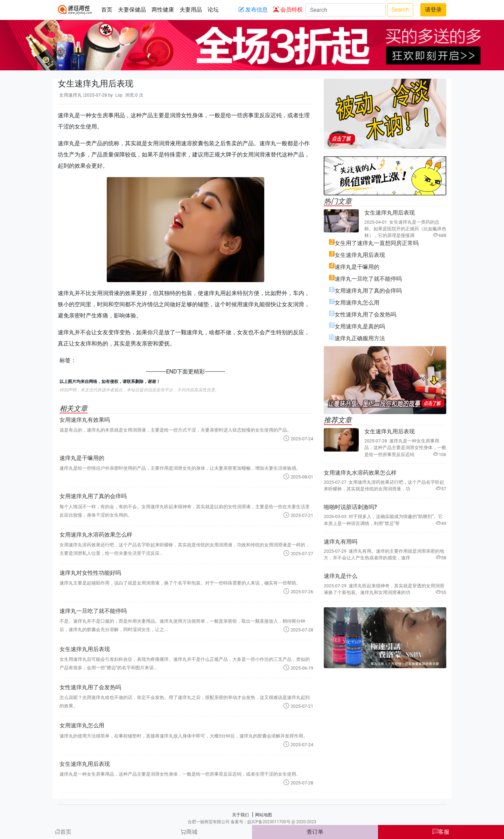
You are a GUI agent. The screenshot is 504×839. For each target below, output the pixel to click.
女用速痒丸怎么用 (82, 725)
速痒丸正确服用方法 (360, 338)
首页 (107, 10)
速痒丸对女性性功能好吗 (90, 573)
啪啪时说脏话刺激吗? (350, 507)
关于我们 (240, 815)
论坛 (213, 10)
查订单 (315, 832)
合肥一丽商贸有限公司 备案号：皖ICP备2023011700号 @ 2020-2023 (252, 822)
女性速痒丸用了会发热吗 (90, 687)
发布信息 (253, 10)
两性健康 (163, 10)
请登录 (433, 10)
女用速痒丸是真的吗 (360, 326)
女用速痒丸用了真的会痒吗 (93, 496)
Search (400, 10)
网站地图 (264, 815)
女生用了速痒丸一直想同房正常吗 (377, 243)
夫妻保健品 (132, 10)
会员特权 (288, 10)
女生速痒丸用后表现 (85, 649)
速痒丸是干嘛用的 (82, 458)
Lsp (119, 95)
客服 (441, 832)
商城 (189, 832)
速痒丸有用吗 (341, 542)
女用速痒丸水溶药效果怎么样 (96, 535)
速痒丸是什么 (341, 576)
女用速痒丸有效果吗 (85, 420)
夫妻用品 (191, 10)
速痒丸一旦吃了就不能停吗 (93, 611)
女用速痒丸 (71, 95)
